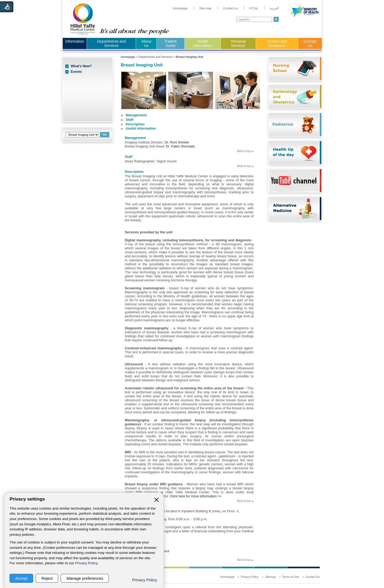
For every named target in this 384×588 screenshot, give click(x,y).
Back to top (245, 151)
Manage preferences (85, 578)
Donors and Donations (277, 43)
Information (75, 41)
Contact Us (310, 43)
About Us (146, 43)
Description (135, 124)
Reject (47, 578)
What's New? (81, 66)
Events (76, 72)
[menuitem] (180, 8)
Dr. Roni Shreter (177, 142)
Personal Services (238, 43)
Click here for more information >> (196, 496)
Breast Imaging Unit (142, 65)
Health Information (203, 43)
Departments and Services (111, 43)
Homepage (128, 57)
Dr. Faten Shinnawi (180, 146)
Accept (21, 578)
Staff (130, 120)
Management (136, 115)
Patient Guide (171, 43)
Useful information (141, 128)
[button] (276, 19)
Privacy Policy (86, 563)
